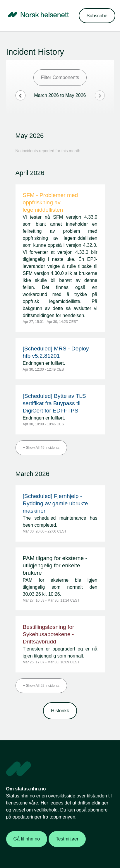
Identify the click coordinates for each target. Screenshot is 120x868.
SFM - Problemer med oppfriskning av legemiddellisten (50, 202)
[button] (97, 16)
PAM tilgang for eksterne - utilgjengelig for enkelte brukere (55, 565)
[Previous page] (20, 95)
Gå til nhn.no (27, 839)
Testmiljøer (67, 839)
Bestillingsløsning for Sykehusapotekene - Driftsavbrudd (49, 634)
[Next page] (100, 95)
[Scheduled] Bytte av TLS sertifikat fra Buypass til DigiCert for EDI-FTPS (54, 403)
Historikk (60, 711)
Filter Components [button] (60, 77)
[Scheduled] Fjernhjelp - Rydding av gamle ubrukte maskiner (55, 503)
